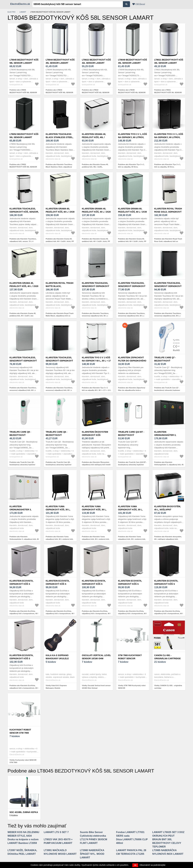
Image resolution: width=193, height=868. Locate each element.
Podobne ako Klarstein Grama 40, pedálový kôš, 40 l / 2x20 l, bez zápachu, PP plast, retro (23, 316)
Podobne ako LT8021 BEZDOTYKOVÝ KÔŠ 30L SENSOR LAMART (168, 92)
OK (135, 865)
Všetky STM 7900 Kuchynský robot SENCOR (132, 687)
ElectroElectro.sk (20, 4)
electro (11, 12)
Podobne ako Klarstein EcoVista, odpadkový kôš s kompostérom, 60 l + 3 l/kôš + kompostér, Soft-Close (132, 614)
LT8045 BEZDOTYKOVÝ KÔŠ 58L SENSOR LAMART (24, 61)
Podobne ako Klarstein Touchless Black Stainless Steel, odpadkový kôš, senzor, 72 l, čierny (59, 167)
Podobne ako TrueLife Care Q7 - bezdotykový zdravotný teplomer (167, 389)
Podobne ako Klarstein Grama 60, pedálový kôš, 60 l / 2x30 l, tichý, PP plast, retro (60, 241)
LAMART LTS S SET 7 (56, 832)
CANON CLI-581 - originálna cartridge (167, 657)
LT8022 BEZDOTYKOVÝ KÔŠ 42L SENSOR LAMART (96, 61)
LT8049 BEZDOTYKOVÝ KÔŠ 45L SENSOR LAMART (133, 61)
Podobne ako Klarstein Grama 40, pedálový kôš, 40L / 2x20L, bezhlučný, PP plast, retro (95, 167)
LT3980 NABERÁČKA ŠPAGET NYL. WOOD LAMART (92, 854)
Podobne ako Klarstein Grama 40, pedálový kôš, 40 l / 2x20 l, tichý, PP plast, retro (96, 241)
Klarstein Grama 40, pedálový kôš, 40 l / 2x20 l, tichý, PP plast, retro (96, 212)
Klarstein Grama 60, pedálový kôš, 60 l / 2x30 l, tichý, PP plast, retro (60, 212)
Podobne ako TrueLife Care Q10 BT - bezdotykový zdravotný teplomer (132, 463)
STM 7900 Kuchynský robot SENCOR (130, 657)
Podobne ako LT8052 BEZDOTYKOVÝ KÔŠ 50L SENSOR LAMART (23, 167)
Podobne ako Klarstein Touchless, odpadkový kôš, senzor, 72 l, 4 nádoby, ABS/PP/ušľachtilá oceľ (23, 241)
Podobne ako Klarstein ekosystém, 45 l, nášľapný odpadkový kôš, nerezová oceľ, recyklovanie (168, 539)
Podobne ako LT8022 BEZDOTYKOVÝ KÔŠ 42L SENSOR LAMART (96, 92)
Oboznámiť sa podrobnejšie (152, 865)
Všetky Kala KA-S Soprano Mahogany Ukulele (56, 687)
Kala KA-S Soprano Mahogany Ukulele (57, 657)
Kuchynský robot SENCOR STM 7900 (20, 731)
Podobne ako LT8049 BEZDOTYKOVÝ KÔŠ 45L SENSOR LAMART (132, 92)
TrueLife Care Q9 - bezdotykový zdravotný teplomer (22, 435)
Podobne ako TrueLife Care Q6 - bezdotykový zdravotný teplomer (59, 463)
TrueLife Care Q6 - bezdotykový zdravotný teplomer (58, 435)
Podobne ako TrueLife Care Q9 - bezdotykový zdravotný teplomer (22, 463)
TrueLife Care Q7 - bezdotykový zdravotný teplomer (167, 361)
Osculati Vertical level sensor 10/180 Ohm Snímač (96, 658)
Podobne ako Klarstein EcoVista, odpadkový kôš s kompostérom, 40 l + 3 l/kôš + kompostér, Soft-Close (24, 614)
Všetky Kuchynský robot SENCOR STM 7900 (23, 761)
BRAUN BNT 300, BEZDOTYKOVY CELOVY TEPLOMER (167, 843)
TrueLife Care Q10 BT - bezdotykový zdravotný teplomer (131, 435)
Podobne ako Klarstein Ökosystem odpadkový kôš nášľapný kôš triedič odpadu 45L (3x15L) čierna (96, 465)
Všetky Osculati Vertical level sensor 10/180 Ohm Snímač (96, 687)
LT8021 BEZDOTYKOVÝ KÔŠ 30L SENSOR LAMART (169, 61)
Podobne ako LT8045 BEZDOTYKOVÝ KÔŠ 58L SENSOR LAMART (23, 92)
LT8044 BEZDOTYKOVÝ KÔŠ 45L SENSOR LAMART (60, 61)
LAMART (23, 12)
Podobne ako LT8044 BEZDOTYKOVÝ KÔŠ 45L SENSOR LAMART (59, 92)
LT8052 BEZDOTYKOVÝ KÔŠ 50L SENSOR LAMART (24, 136)
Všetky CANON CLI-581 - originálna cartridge (168, 687)
